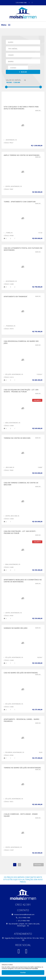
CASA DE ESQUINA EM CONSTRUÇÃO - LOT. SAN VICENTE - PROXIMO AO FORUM (21, 391)
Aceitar (23, 973)
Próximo (38, 865)
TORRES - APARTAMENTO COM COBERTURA (20, 202)
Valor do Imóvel (14, 80)
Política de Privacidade (31, 969)
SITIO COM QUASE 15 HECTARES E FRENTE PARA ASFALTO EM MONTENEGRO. (21, 108)
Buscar (23, 72)
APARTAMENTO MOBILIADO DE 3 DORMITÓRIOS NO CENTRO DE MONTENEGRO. (23, 581)
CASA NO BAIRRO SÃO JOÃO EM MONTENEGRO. (21, 673)
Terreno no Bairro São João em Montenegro (22, 768)
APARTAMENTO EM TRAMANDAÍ (15, 296)
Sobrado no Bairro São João (16, 628)
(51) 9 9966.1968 (21, 3)
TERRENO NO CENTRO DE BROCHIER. (17, 438)
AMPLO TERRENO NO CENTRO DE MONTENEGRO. (22, 155)
